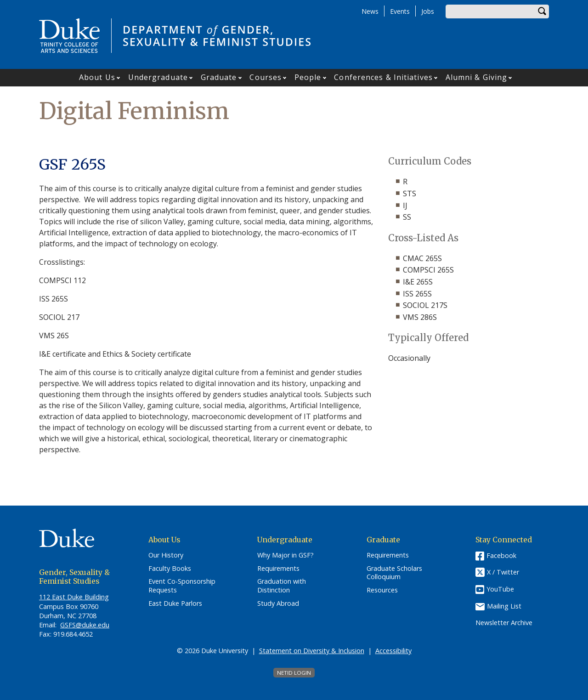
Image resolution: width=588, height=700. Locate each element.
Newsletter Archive (504, 623)
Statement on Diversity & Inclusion (312, 651)
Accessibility (393, 651)
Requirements (278, 569)
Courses (266, 77)
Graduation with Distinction (282, 586)
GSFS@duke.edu (85, 625)
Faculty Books (170, 569)
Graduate (219, 77)
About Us (97, 77)
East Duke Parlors (175, 603)
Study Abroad (278, 603)
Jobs (428, 11)
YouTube (500, 589)
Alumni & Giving (477, 77)
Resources (382, 590)
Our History (166, 555)
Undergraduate (158, 77)
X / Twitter (503, 572)
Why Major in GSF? (286, 555)
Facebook (501, 555)
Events (400, 11)
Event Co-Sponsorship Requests (182, 586)
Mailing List (504, 606)
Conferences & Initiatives (383, 77)
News (370, 11)
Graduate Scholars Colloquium (394, 573)
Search (542, 11)
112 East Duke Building (74, 597)
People (308, 77)
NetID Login (294, 673)
